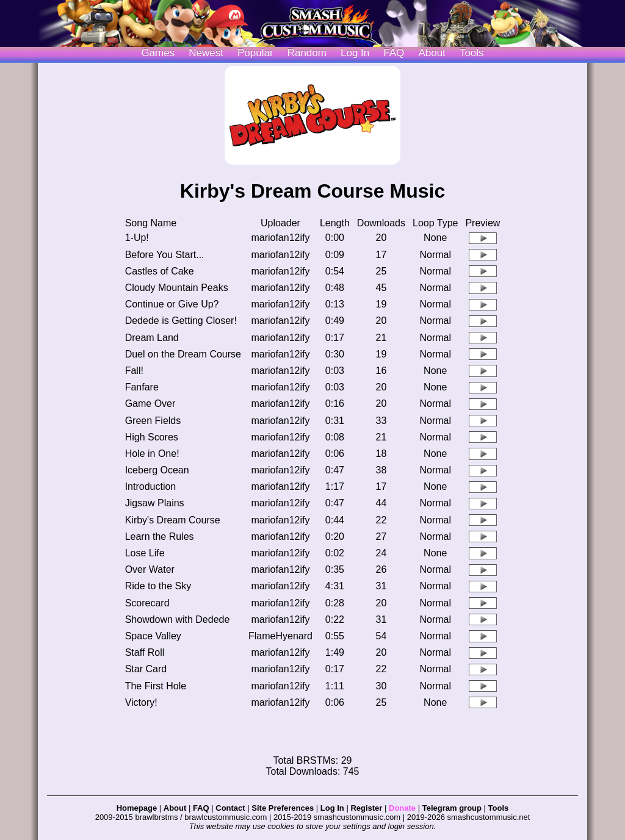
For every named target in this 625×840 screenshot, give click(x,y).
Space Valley (153, 636)
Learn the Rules (160, 537)
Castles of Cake (160, 271)
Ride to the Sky (158, 586)
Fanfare (142, 387)
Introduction (151, 486)
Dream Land (152, 338)
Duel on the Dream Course (183, 354)
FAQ (394, 53)
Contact (230, 808)
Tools (472, 53)
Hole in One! (152, 454)
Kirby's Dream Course (173, 520)
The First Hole (156, 686)
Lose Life (145, 553)
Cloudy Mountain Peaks (177, 288)
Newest (206, 53)
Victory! (141, 702)
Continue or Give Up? (172, 304)
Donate (402, 808)
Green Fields (153, 421)
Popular (255, 53)
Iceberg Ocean (157, 470)
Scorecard (147, 603)
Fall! (134, 371)
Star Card (146, 669)
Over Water (150, 569)
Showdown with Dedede (178, 619)
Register (366, 808)
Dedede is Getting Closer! (181, 321)
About (432, 53)
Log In (332, 808)
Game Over (150, 404)
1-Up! (137, 238)
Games (158, 53)
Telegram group (452, 808)
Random (307, 53)
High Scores (152, 437)
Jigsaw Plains (155, 503)
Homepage (137, 808)
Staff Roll (145, 652)
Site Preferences (283, 808)
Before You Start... (165, 255)
